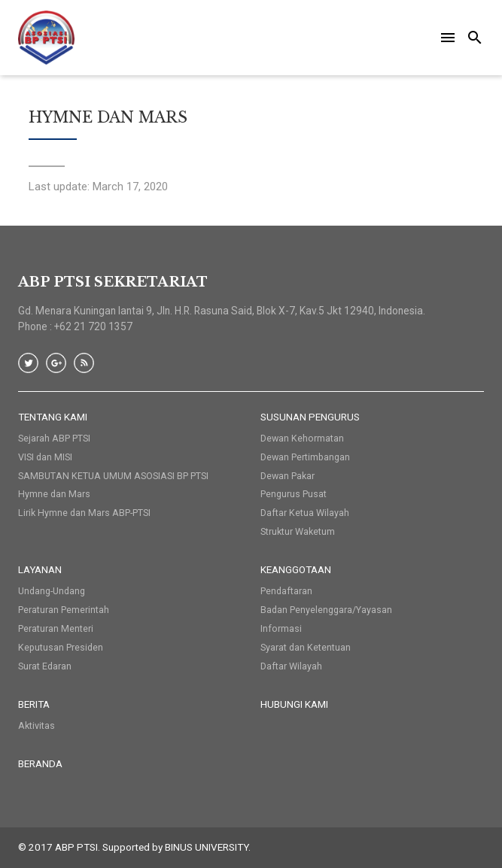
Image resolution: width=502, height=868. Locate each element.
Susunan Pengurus (310, 417)
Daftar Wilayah (291, 666)
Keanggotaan (296, 569)
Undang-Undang (52, 591)
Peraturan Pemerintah (64, 610)
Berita (34, 704)
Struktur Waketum (298, 531)
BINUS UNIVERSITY (207, 847)
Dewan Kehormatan (302, 438)
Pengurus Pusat (294, 494)
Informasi (281, 628)
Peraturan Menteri (56, 628)
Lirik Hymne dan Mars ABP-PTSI (84, 513)
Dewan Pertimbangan (305, 457)
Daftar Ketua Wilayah (305, 513)
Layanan (40, 569)
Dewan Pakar (288, 476)
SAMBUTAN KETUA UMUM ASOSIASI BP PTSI (113, 476)
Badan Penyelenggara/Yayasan (326, 610)
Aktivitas (37, 725)
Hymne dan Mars (54, 494)
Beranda (40, 763)
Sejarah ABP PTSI (54, 438)
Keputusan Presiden (61, 647)
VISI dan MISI (45, 457)
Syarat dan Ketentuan (306, 647)
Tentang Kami (53, 417)
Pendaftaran (286, 591)
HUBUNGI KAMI (294, 704)
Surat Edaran (45, 666)
